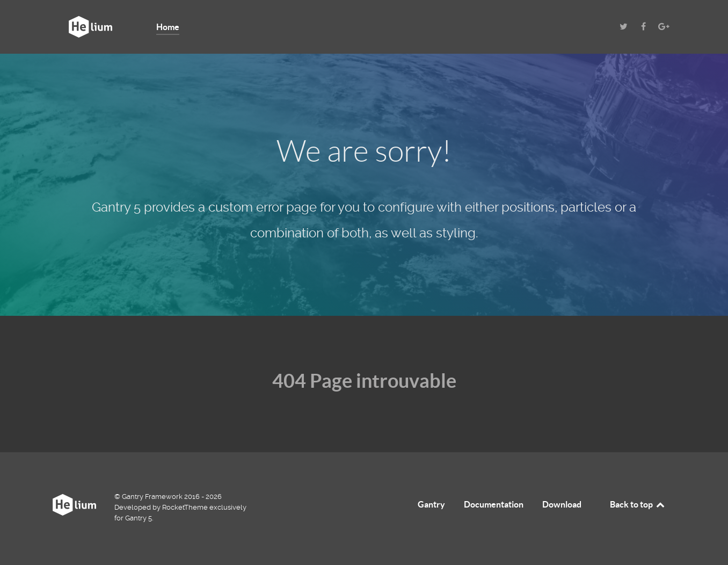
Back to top (638, 504)
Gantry (431, 504)
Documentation (494, 504)
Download (562, 504)
